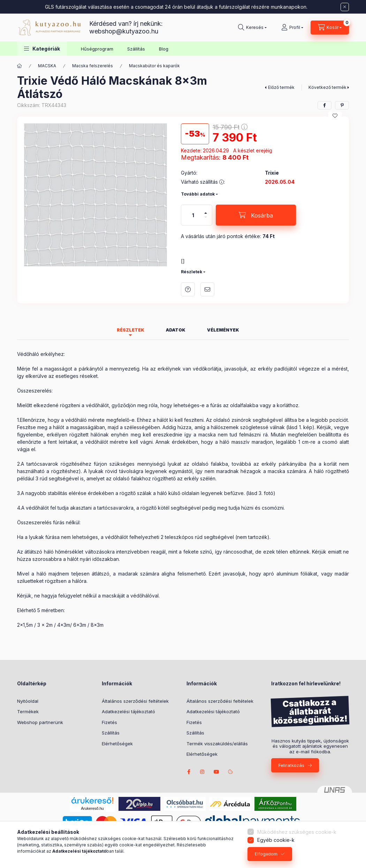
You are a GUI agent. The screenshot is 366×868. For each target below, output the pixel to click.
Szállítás (136, 49)
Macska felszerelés (93, 66)
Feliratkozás (291, 765)
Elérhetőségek (117, 744)
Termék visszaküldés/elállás (217, 744)
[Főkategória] (20, 66)
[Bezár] (345, 7)
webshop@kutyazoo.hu (124, 31)
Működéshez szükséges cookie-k (297, 832)
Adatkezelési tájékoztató (128, 711)
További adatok (198, 194)
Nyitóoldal (28, 701)
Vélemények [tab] (223, 330)
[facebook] (325, 105)
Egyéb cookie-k (276, 840)
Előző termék (281, 87)
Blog (164, 49)
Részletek (192, 272)
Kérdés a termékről (188, 289)
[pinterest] (342, 105)
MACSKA (47, 66)
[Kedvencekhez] (335, 116)
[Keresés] (252, 28)
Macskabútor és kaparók (154, 66)
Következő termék (327, 87)
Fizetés (109, 722)
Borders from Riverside (216, 772)
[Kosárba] (256, 215)
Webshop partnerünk (40, 722)
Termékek (28, 711)
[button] (42, 49)
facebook (189, 772)
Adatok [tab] (176, 330)
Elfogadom (266, 854)
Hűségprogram (97, 49)
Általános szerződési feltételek (135, 701)
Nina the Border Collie (203, 772)
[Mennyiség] (193, 215)
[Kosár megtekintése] (330, 28)
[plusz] (206, 210)
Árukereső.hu (92, 808)
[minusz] (206, 220)
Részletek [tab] (131, 330)
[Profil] (292, 28)
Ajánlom (207, 289)
